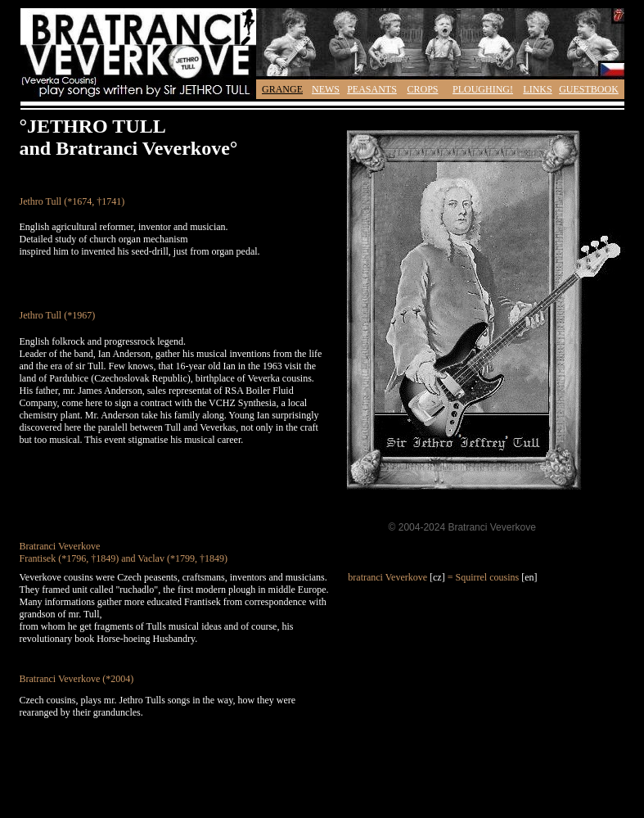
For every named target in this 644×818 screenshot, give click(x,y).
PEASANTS (372, 89)
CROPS (422, 89)
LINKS (537, 89)
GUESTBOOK (589, 89)
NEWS (326, 89)
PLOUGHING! (483, 89)
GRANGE (282, 89)
